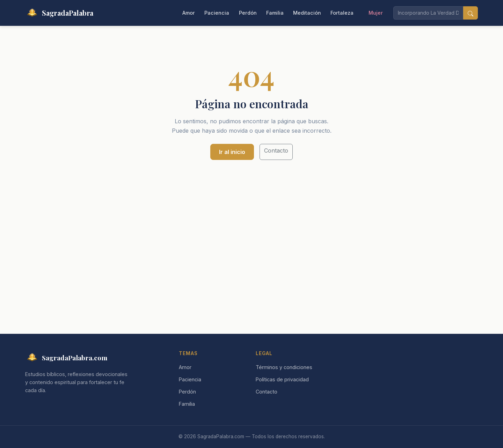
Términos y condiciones (284, 367)
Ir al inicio (232, 152)
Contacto (276, 150)
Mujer (376, 13)
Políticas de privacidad (282, 379)
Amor (189, 13)
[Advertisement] (251, 226)
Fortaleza (342, 13)
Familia (275, 13)
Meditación (307, 13)
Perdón (248, 13)
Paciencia (217, 13)
